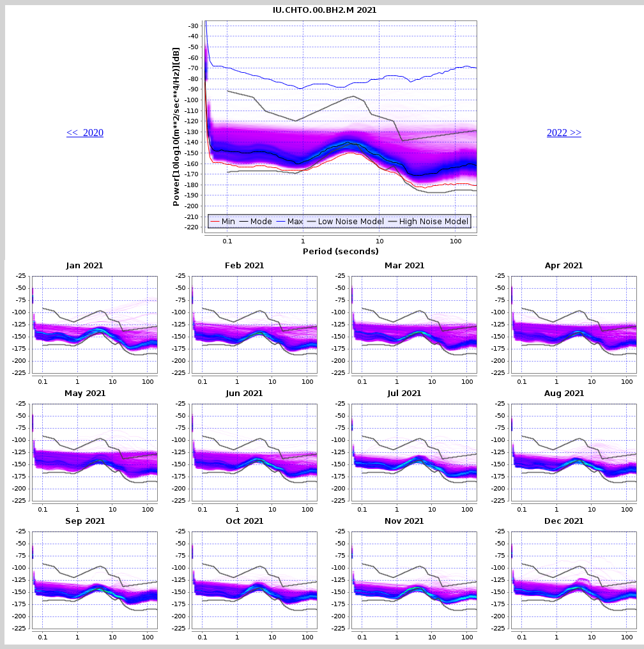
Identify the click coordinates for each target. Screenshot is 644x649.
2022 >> (564, 133)
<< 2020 (85, 133)
